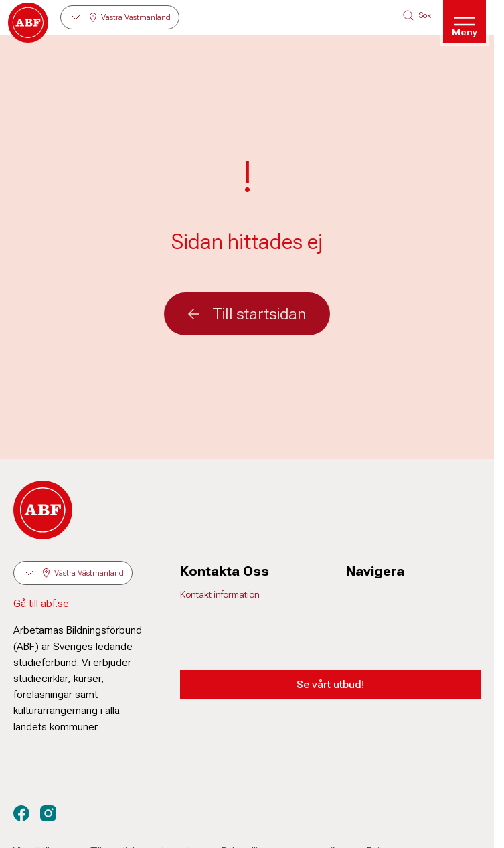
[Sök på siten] (417, 15)
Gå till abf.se (41, 603)
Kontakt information (220, 594)
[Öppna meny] (465, 21)
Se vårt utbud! (330, 684)
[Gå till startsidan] (28, 23)
